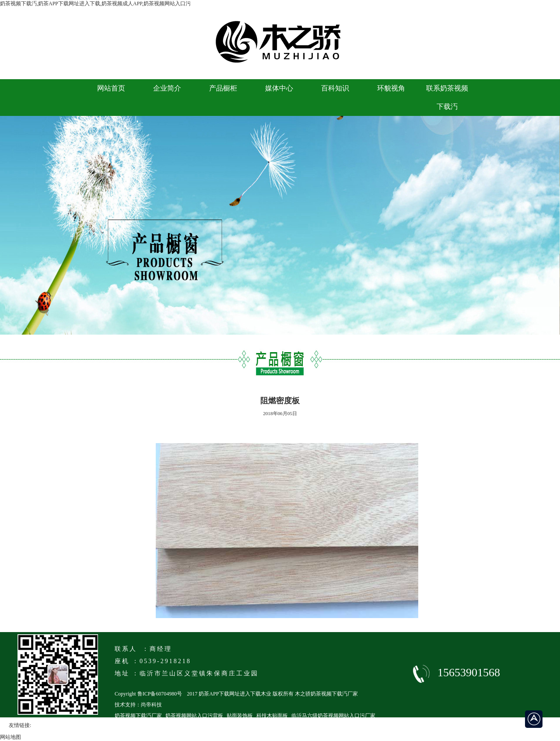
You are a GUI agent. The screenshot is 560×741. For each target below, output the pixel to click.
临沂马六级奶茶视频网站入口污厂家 (333, 716)
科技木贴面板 (272, 716)
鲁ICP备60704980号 (160, 694)
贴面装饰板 (240, 716)
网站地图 (10, 737)
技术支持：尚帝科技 (138, 705)
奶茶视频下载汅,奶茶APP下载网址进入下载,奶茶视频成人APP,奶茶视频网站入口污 (95, 3)
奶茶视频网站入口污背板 (194, 716)
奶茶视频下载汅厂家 (138, 716)
